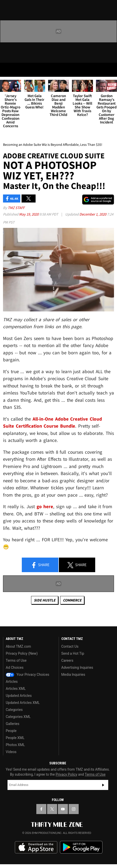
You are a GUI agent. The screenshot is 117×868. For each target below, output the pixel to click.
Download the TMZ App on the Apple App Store (36, 847)
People (11, 731)
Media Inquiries (73, 675)
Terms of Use (16, 660)
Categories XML (18, 717)
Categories (14, 710)
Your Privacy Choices (28, 675)
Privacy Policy (66, 774)
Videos (11, 752)
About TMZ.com (18, 646)
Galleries (13, 724)
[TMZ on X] (52, 809)
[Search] (110, 70)
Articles (12, 682)
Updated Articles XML (23, 703)
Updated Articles (19, 696)
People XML (15, 738)
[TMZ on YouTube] (63, 809)
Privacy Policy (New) (22, 653)
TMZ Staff (16, 208)
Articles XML (16, 689)
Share (40, 565)
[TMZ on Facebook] (41, 809)
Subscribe (103, 785)
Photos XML (15, 745)
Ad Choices (15, 667)
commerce (72, 600)
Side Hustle (45, 600)
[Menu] (7, 70)
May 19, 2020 (29, 214)
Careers (67, 660)
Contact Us (70, 646)
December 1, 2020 (93, 214)
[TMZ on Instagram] (74, 809)
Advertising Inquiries (77, 667)
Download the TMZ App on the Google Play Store (81, 847)
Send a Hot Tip (73, 653)
